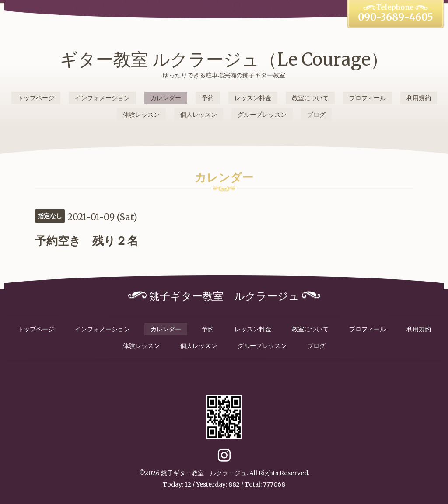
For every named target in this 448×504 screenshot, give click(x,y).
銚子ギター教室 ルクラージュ (204, 473)
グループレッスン (262, 115)
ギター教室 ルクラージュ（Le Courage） (224, 59)
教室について (310, 98)
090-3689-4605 (395, 17)
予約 (208, 98)
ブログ (316, 115)
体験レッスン (141, 115)
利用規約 (419, 98)
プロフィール (367, 98)
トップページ (36, 98)
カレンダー (166, 98)
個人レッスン (199, 115)
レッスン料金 (253, 98)
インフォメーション (102, 98)
